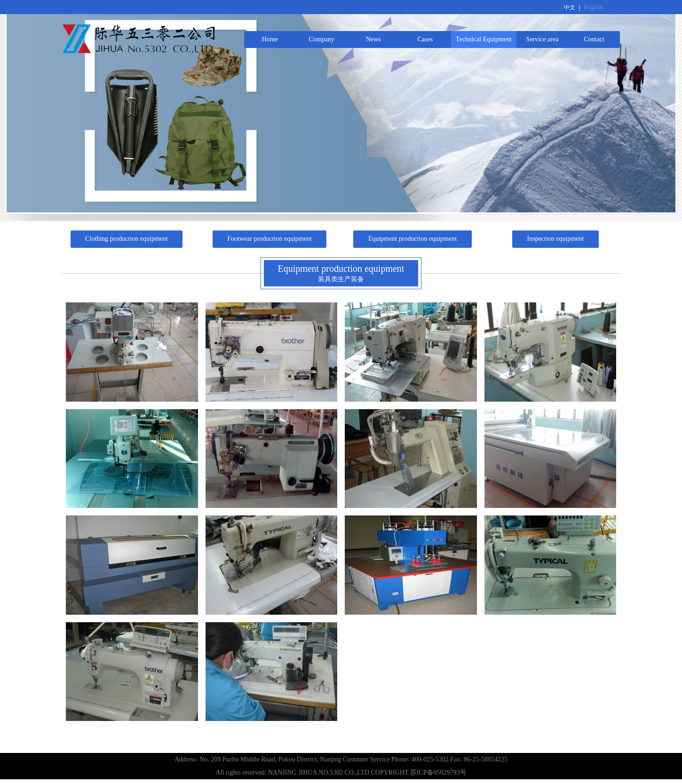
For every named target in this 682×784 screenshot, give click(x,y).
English (593, 7)
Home (270, 39)
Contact (594, 39)
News (373, 39)
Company (322, 39)
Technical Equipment (484, 39)
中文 (570, 7)
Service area (543, 39)
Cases (425, 39)
